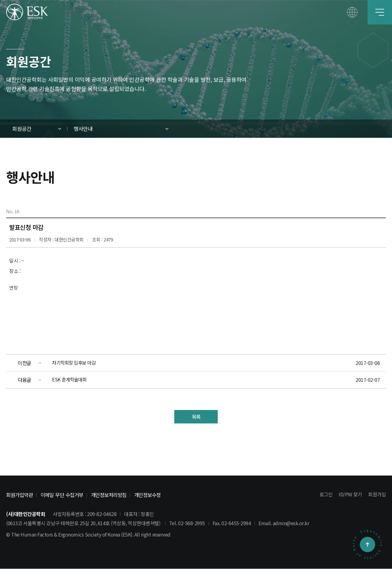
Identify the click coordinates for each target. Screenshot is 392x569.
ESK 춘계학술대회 (70, 380)
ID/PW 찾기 (350, 495)
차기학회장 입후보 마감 (75, 363)
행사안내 (83, 129)
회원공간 (22, 129)
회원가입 (377, 495)
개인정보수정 (155, 495)
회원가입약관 (20, 495)
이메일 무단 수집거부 (65, 495)
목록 (196, 417)
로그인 (326, 495)
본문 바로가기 (0, 0)
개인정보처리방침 (115, 495)
